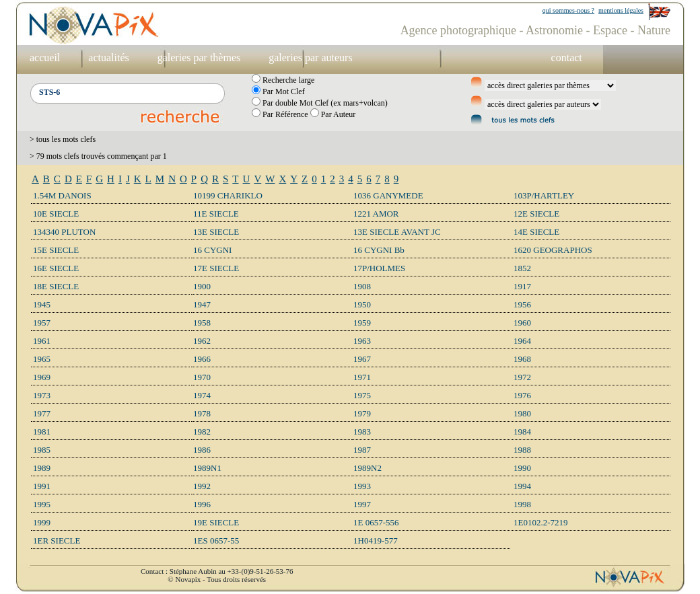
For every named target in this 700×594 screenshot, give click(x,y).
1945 (42, 304)
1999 (42, 522)
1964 (522, 341)
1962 (202, 341)
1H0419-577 (376, 541)
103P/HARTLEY (544, 195)
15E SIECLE (56, 250)
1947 (202, 304)
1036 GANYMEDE (388, 195)
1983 (362, 432)
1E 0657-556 (376, 522)
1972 (522, 377)
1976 (522, 395)
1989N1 (207, 468)
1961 (42, 341)
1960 (522, 323)
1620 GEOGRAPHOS (553, 250)
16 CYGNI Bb (379, 250)
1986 (202, 450)
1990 (522, 468)
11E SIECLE (216, 214)
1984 (522, 432)
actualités (108, 58)
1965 (42, 359)
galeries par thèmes (199, 58)
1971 (362, 377)
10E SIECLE (56, 214)
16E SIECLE (56, 268)
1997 (362, 504)
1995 (42, 504)
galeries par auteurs (310, 58)
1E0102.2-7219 (541, 522)
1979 (362, 413)
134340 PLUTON (64, 232)
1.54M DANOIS (62, 195)
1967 (362, 359)
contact (567, 58)
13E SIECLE (216, 232)
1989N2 (367, 468)
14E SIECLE (536, 232)
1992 (202, 486)
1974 (202, 395)
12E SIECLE (536, 214)
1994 (522, 486)
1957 (42, 323)
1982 (202, 432)
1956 (522, 304)
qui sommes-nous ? (568, 10)
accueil (45, 58)
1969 (42, 377)
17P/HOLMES (379, 268)
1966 (202, 359)
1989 (42, 468)
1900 (202, 286)
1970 (202, 377)
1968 (522, 359)
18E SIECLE (56, 286)
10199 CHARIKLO (228, 195)
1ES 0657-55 (216, 541)
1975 (362, 395)
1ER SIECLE (57, 541)
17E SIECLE (216, 268)
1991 (42, 486)
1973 (42, 395)
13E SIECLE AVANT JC (397, 232)
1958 (202, 323)
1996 (202, 504)
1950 (362, 304)
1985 (42, 450)
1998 (522, 504)
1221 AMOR (376, 214)
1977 (42, 413)
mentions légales (621, 10)
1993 (362, 486)
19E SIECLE (216, 522)
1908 (362, 286)
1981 (42, 432)
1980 (522, 413)
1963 (362, 341)
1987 (362, 450)
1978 (202, 413)
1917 (522, 286)
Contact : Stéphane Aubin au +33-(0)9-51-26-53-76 (217, 571)
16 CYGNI (212, 250)
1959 (362, 323)
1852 (522, 268)
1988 (522, 450)
